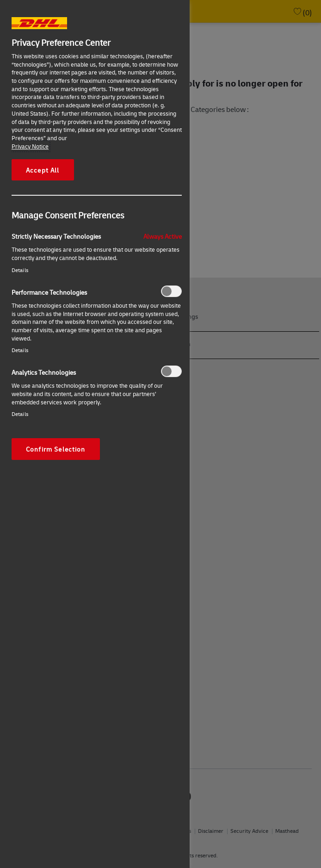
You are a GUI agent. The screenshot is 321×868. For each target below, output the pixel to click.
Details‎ (20, 270)
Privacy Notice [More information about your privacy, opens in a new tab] (30, 146)
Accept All (43, 170)
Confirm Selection (56, 449)
